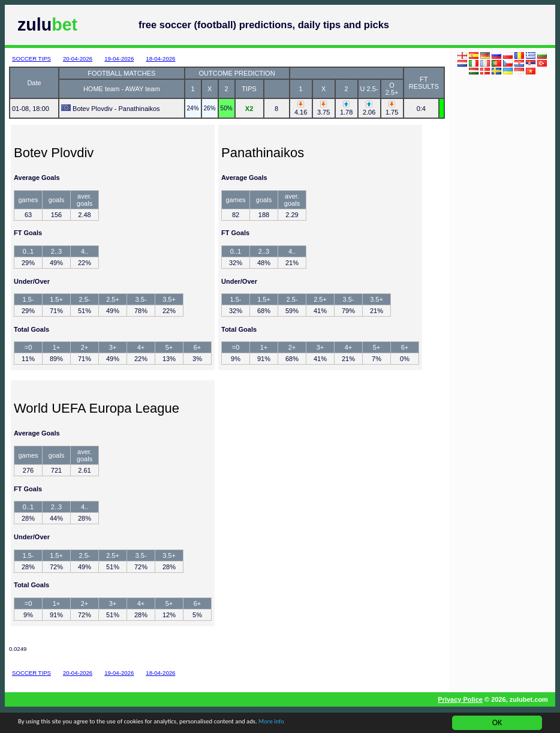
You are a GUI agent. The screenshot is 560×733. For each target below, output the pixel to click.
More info (350, 724)
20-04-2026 (78, 58)
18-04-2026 (160, 58)
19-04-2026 (119, 58)
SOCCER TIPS (31, 58)
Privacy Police (460, 699)
